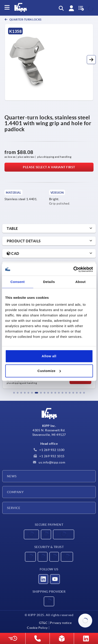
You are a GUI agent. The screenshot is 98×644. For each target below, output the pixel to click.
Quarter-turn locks (25, 20)
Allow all (49, 356)
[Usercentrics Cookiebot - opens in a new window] (73, 269)
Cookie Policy (37, 628)
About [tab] (81, 282)
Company (15, 492)
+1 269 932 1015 (49, 456)
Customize (49, 371)
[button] (91, 60)
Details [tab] (49, 282)
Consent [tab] (17, 282)
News (12, 476)
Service (14, 508)
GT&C (43, 623)
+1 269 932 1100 (49, 450)
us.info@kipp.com (49, 462)
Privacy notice (61, 623)
